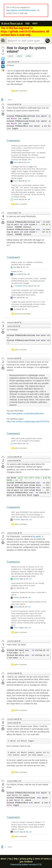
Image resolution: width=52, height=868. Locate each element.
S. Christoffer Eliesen (20, 286)
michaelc (16, 579)
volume (19, 56)
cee (15, 309)
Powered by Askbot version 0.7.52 (26, 864)
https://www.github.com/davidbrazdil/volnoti (25, 414)
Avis (15, 588)
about (3, 859)
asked (13, 62)
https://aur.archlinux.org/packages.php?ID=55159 (28, 421)
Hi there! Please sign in (12, 23)
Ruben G (16, 628)
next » (10, 100)
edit (29, 162)
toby (15, 267)
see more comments (23, 314)
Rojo (15, 298)
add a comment (21, 91)
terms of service (42, 859)
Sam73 (16, 181)
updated (14, 326)
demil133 (16, 832)
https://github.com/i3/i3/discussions (21, 10)
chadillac (16, 597)
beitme (16, 162)
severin (16, 199)
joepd (15, 443)
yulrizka (16, 607)
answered (14, 104)
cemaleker (17, 520)
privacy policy (26, 859)
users (35, 23)
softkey (28, 56)
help (16, 859)
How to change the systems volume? (26, 50)
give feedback (26, 862)
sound (11, 56)
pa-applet (37, 536)
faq (10, 859)
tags (28, 23)
